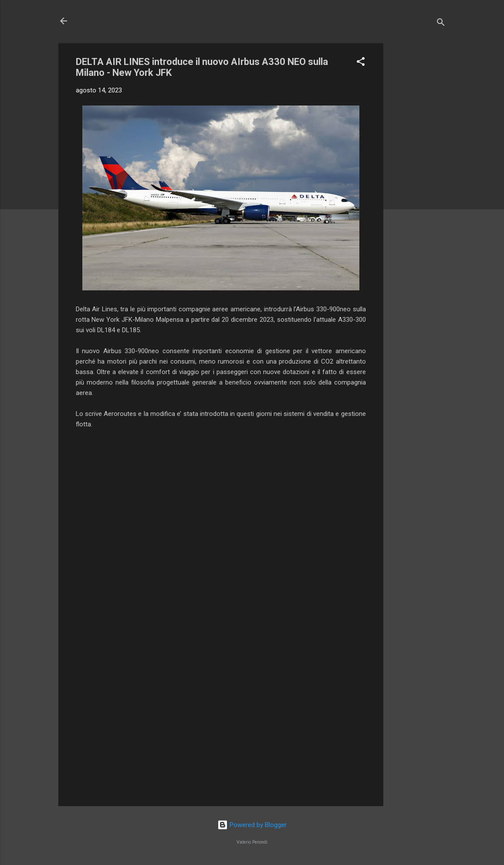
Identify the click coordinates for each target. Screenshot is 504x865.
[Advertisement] (418, 174)
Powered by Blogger (252, 825)
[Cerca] (441, 24)
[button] (361, 63)
